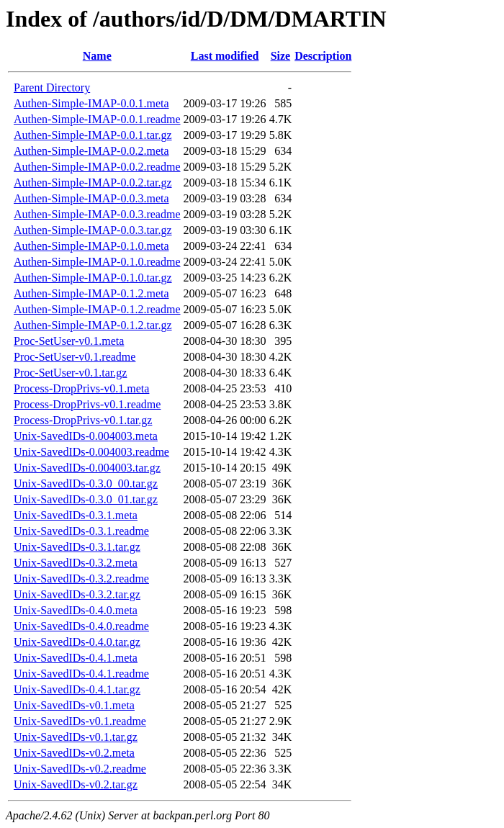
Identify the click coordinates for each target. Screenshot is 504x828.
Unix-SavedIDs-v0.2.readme (80, 769)
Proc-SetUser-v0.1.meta (69, 341)
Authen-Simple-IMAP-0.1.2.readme (97, 309)
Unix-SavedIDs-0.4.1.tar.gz (77, 689)
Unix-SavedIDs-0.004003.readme (91, 452)
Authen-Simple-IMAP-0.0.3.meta (91, 198)
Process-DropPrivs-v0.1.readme (87, 404)
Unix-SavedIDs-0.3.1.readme (81, 531)
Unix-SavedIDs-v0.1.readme (80, 721)
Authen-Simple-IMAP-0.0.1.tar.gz (93, 135)
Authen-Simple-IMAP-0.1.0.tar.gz (93, 278)
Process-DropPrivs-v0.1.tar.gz (83, 420)
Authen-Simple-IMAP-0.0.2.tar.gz (93, 183)
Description (323, 56)
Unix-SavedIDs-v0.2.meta (74, 753)
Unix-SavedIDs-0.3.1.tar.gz (77, 547)
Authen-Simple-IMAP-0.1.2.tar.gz (93, 325)
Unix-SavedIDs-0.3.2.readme (81, 579)
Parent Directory (52, 87)
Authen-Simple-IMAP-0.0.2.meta (91, 151)
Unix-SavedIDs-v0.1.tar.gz (76, 737)
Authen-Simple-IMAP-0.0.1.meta (91, 103)
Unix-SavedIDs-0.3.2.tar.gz (77, 594)
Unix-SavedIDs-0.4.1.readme (81, 674)
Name (97, 56)
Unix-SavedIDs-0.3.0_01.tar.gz (86, 499)
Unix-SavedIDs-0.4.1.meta (76, 658)
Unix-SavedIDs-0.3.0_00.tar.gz (86, 483)
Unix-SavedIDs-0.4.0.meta (76, 610)
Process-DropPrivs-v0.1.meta (81, 388)
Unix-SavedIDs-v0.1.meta (74, 705)
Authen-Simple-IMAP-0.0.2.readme (97, 167)
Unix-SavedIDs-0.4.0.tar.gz (77, 642)
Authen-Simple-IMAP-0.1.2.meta (91, 293)
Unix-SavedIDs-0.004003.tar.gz (87, 468)
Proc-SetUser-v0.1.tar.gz (70, 373)
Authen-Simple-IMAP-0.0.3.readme (97, 214)
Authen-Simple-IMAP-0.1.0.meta (91, 246)
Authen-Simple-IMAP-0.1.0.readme (97, 262)
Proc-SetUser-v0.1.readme (75, 357)
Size (281, 56)
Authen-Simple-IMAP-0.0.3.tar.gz (93, 230)
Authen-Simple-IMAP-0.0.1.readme (97, 119)
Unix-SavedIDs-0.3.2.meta (76, 563)
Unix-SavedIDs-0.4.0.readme (81, 626)
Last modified (225, 56)
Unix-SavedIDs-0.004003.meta (86, 436)
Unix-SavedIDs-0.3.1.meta (76, 515)
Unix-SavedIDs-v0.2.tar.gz (76, 784)
